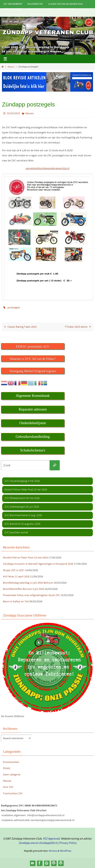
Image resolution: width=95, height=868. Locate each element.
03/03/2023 (14, 113)
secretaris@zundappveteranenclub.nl (48, 168)
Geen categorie (12, 774)
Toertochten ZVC (13, 793)
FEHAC (7, 768)
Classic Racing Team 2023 (20, 327)
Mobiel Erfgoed (13, 9)
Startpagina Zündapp (40, 9)
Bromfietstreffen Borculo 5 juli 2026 (24, 589)
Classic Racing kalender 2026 (65, 4)
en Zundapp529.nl (46, 843)
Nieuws (11, 67)
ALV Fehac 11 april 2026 (16, 576)
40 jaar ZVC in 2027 (14, 570)
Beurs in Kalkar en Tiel (16, 602)
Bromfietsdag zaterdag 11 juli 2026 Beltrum (28, 583)
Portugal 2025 (39, 14)
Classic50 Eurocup (15, 14)
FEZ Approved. (52, 838)
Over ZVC (8, 787)
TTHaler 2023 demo (78, 327)
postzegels (14, 307)
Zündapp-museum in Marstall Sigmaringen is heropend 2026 (38, 564)
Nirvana (53, 851)
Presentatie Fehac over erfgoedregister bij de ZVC (31, 595)
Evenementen (11, 762)
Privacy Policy (66, 9)
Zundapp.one (27, 843)
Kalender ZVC (35, 4)
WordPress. (66, 851)
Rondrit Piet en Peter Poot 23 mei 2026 (25, 557)
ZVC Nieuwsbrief (13, 4)
